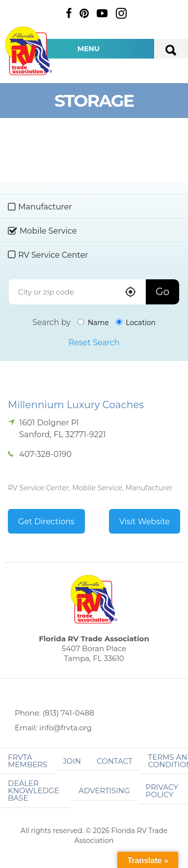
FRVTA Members (27, 761)
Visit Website (145, 522)
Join (72, 761)
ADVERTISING (104, 791)
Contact (115, 761)
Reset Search (94, 343)
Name (93, 323)
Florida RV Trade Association (28, 51)
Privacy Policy (162, 791)
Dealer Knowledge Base (33, 791)
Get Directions (46, 522)
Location (136, 323)
